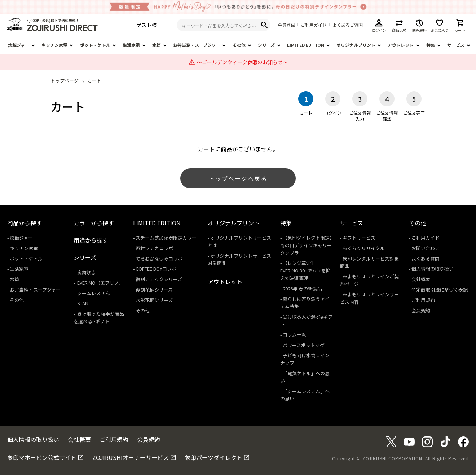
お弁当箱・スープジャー (197, 45)
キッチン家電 (54, 45)
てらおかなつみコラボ (159, 259)
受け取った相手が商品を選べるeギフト (99, 318)
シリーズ (266, 45)
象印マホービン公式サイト (42, 457)
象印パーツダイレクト (213, 457)
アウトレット (401, 45)
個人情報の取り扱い (433, 269)
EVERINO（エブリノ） (100, 283)
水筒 (157, 45)
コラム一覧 (294, 335)
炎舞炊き (86, 272)
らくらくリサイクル (364, 248)
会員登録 (286, 25)
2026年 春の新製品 (302, 288)
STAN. (83, 303)
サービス (456, 45)
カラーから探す (94, 223)
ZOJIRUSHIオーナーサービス (131, 457)
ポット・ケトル (95, 45)
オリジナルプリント (356, 45)
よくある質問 (426, 259)
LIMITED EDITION (306, 45)
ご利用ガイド (314, 25)
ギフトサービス (359, 238)
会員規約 (421, 310)
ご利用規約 (423, 300)
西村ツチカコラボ (154, 248)
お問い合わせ (426, 248)
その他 (239, 45)
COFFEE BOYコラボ (156, 269)
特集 (431, 45)
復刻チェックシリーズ (159, 279)
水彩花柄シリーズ (154, 300)
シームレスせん (93, 293)
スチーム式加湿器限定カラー (166, 238)
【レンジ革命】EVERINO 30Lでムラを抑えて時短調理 (305, 270)
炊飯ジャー (19, 45)
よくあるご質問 (348, 25)
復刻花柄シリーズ (154, 290)
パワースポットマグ (304, 345)
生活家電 (131, 45)
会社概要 (421, 279)
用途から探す (91, 240)
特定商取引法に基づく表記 (440, 290)
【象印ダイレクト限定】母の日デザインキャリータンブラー (306, 245)
